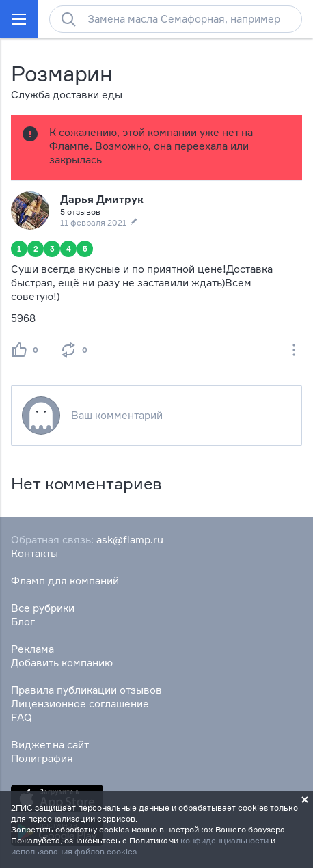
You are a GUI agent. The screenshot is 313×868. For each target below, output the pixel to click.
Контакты (35, 553)
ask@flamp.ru (130, 540)
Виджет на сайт (50, 745)
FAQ (22, 717)
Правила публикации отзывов (86, 690)
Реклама (32, 649)
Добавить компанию (62, 663)
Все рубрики (43, 608)
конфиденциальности (224, 840)
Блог (23, 622)
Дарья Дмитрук (102, 199)
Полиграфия (42, 758)
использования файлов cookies (74, 851)
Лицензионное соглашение (80, 704)
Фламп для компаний (65, 581)
